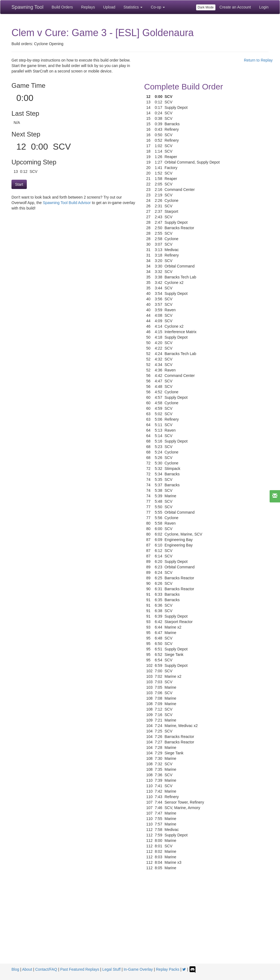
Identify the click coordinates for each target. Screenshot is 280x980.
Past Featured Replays (80, 969)
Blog (15, 969)
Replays (88, 7)
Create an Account (235, 7)
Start (19, 184)
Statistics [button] (133, 7)
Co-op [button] (158, 7)
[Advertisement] (140, 923)
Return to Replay (258, 60)
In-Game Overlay (138, 969)
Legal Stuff (111, 969)
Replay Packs (168, 969)
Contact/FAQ (46, 969)
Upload (109, 7)
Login (264, 7)
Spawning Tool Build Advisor (67, 203)
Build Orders (62, 7)
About (27, 969)
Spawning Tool (27, 7)
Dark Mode (206, 7)
